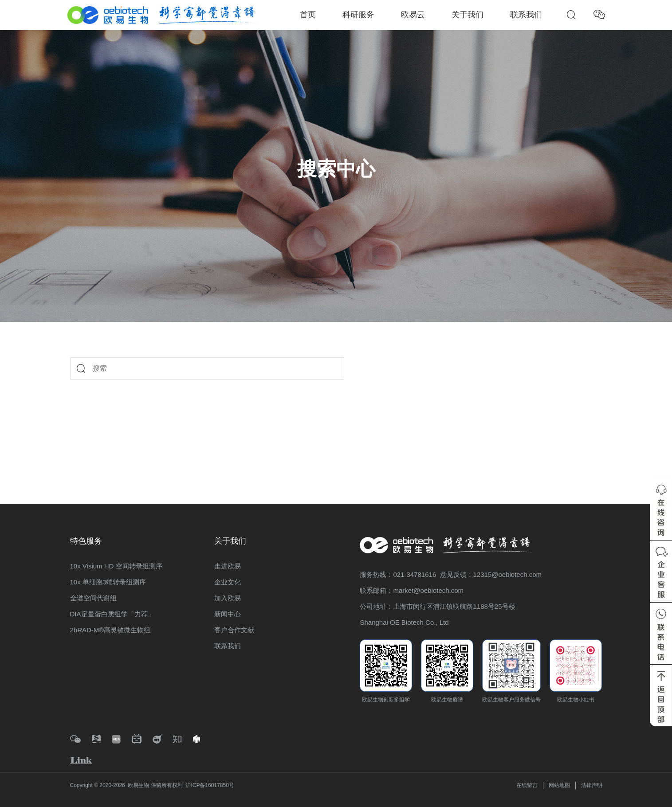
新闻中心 (228, 614)
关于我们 (468, 15)
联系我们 (526, 15)
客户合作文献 (234, 630)
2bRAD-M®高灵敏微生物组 (110, 630)
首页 (308, 15)
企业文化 (228, 582)
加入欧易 (228, 598)
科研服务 (358, 15)
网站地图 (559, 785)
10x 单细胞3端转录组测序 (108, 582)
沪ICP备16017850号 (210, 785)
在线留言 (527, 785)
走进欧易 (228, 566)
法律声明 (592, 785)
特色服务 (86, 541)
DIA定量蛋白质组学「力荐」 (112, 614)
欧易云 (413, 15)
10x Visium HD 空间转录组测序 (116, 566)
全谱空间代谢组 (93, 598)
